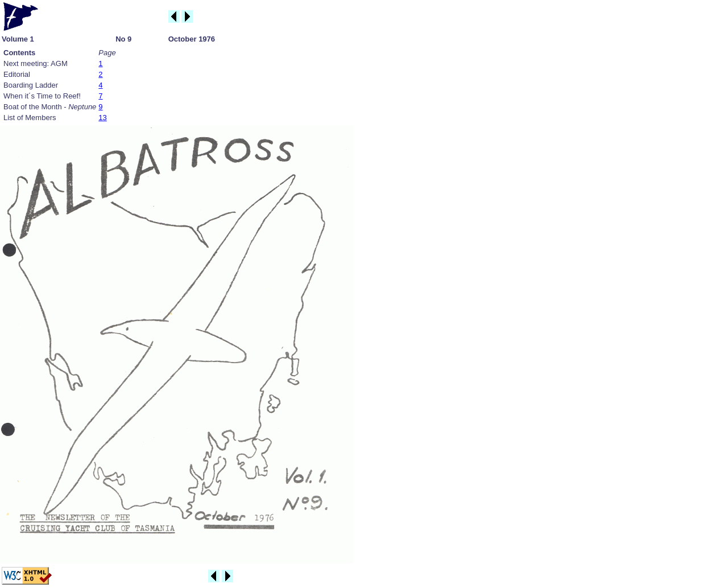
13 (102, 118)
